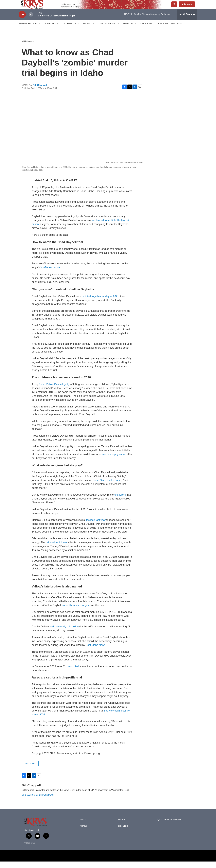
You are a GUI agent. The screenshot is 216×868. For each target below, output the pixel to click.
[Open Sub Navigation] (60, 30)
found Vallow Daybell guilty (54, 391)
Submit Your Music (30, 30)
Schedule (70, 30)
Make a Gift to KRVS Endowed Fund (161, 30)
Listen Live (123, 832)
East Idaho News (96, 652)
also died (73, 673)
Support (128, 30)
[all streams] (187, 21)
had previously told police (64, 633)
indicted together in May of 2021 (100, 303)
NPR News (28, 48)
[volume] (31, 21)
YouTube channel (50, 274)
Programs (52, 30)
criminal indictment (56, 549)
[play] (22, 21)
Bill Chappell (40, 92)
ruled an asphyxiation (114, 461)
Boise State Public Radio (107, 487)
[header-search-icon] (175, 8)
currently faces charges (75, 612)
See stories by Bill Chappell (38, 801)
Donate (190, 8)
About (83, 826)
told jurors (120, 501)
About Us (88, 30)
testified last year (96, 526)
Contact (84, 832)
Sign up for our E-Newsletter (169, 826)
